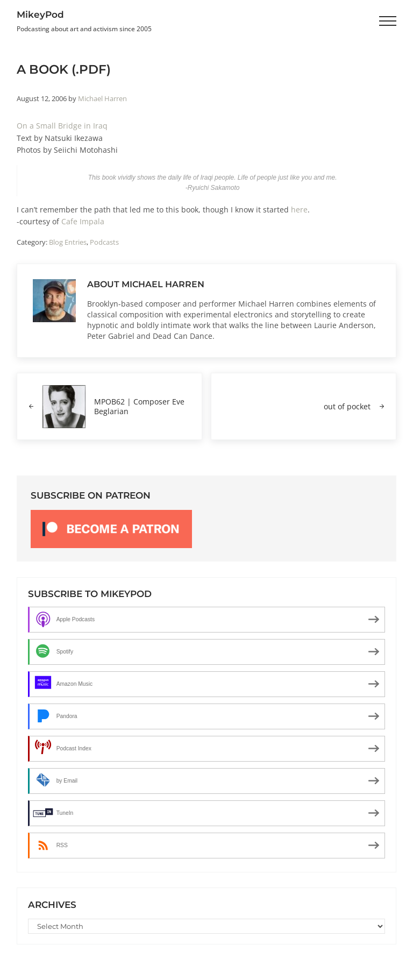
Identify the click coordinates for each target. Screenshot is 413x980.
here (299, 209)
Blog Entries (68, 242)
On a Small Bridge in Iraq (62, 125)
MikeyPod (40, 14)
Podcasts (104, 242)
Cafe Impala (83, 221)
